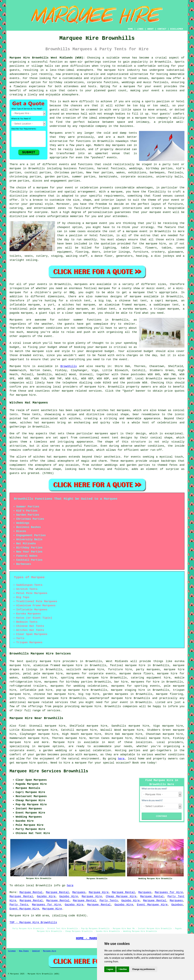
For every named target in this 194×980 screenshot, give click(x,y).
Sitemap (12, 951)
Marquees (79, 892)
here (121, 759)
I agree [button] (110, 969)
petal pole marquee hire (43, 674)
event (48, 336)
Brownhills (69, 366)
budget (110, 351)
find (22, 726)
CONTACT (162, 29)
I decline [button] (123, 969)
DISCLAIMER (177, 29)
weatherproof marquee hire (111, 698)
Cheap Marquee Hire (121, 896)
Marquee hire (20, 366)
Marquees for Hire (169, 892)
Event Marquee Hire (152, 905)
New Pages (24, 951)
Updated (36, 951)
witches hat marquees (50, 457)
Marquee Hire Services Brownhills (49, 771)
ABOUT (151, 29)
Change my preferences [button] (143, 969)
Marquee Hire (99, 892)
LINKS (140, 29)
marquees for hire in (148, 682)
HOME (130, 29)
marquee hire (174, 379)
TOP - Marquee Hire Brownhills (33, 922)
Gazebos (177, 905)
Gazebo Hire (46, 896)
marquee (101, 347)
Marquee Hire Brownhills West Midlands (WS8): (47, 58)
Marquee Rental (31, 892)
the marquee (35, 351)
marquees (158, 78)
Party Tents (109, 901)
